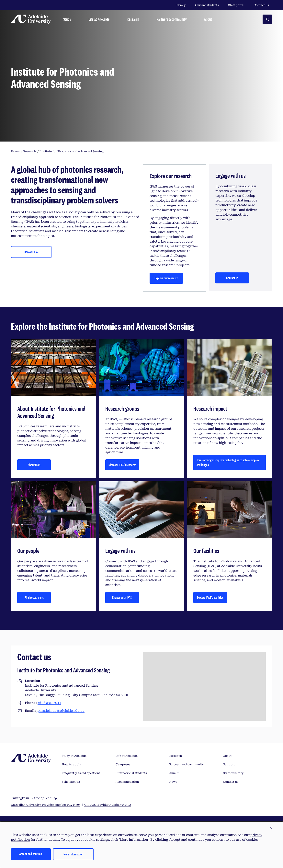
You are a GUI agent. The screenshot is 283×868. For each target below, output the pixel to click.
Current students (207, 5)
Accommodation (127, 782)
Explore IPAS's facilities (210, 597)
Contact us (261, 5)
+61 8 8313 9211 (49, 703)
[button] (271, 828)
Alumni (174, 773)
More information (73, 854)
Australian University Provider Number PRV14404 (46, 805)
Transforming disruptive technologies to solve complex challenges (228, 462)
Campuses (123, 764)
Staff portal (236, 5)
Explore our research (166, 278)
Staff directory (233, 773)
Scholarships (71, 782)
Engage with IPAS (122, 597)
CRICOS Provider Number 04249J (108, 805)
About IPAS (34, 465)
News (173, 782)
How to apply (71, 764)
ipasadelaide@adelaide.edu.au (61, 711)
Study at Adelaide (74, 756)
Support (229, 764)
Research (175, 756)
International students (131, 773)
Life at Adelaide (127, 756)
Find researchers (34, 597)
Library (181, 5)
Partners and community (187, 764)
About (227, 756)
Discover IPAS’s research (122, 465)
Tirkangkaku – (34, 798)
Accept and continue (31, 854)
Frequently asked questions (81, 773)
